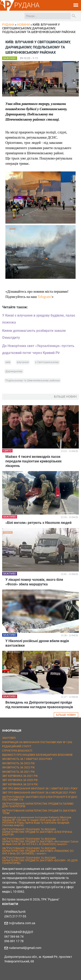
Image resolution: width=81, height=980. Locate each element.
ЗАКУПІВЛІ (9, 738)
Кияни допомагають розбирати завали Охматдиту (34, 334)
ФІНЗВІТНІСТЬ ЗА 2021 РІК (18, 772)
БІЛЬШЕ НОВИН (66, 715)
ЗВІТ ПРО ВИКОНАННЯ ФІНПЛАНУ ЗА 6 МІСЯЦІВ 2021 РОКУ (39, 793)
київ (8, 362)
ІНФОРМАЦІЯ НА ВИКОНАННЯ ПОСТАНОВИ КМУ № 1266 (37, 742)
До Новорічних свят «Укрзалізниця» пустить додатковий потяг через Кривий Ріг (38, 349)
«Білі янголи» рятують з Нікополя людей (38, 523)
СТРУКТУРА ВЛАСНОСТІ (17, 751)
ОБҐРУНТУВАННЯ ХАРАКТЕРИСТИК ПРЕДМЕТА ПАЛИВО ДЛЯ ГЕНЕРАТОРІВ (38, 805)
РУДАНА (27, 5)
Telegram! (45, 297)
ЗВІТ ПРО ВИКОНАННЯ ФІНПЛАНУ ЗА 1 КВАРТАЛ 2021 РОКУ (40, 789)
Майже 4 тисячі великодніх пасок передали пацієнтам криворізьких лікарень (33, 461)
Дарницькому (14, 371)
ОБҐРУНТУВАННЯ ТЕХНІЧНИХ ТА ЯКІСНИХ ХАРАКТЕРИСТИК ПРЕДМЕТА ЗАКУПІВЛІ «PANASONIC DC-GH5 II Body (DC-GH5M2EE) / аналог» (38, 851)
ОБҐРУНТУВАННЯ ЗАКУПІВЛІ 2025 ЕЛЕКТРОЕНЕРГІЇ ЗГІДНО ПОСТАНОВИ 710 (40, 798)
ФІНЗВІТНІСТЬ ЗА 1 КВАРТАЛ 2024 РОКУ (27, 759)
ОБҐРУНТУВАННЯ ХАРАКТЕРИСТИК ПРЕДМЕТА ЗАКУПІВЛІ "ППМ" (39, 812)
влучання (23, 362)
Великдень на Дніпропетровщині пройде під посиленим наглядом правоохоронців (39, 705)
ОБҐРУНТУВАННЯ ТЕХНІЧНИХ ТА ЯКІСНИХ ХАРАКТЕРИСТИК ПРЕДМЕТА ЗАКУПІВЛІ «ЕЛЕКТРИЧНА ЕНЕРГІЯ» (37, 832)
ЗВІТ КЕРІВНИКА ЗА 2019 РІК (20, 784)
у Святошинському (47, 362)
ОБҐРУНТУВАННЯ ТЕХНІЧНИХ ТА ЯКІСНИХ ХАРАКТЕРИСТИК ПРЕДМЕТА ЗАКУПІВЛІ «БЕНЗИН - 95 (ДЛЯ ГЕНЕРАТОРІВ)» (40, 860)
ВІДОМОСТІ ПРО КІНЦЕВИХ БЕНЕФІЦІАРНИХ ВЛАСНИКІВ (37, 755)
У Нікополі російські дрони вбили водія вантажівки (37, 643)
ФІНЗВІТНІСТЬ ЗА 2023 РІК (18, 763)
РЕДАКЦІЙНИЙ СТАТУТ (17, 746)
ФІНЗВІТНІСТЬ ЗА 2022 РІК (18, 767)
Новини (23, 25)
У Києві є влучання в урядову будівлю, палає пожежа (39, 319)
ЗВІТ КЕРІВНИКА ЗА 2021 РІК (20, 776)
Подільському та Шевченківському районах (33, 380)
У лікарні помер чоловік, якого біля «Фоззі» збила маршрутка (34, 582)
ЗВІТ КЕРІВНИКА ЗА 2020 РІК (20, 780)
